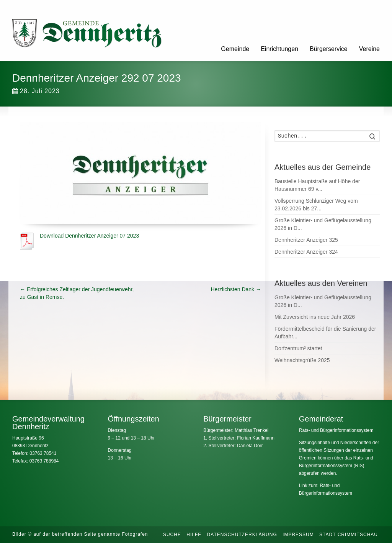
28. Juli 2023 (36, 91)
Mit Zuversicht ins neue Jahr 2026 (315, 317)
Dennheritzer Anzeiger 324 (306, 252)
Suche (172, 535)
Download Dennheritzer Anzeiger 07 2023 (89, 236)
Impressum (298, 535)
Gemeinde (235, 49)
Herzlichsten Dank (236, 289)
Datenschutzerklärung (242, 535)
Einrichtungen (279, 49)
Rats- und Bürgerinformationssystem (336, 430)
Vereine (369, 49)
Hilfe (194, 535)
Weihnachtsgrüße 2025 (302, 360)
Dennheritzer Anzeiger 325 (306, 240)
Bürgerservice (329, 49)
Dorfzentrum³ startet (298, 348)
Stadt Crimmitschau (349, 535)
